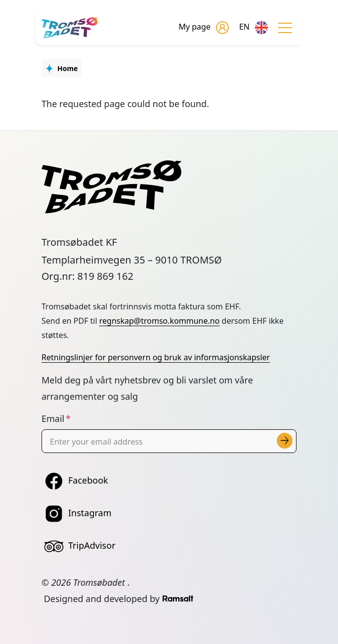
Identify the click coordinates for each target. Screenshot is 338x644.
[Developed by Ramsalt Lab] (178, 599)
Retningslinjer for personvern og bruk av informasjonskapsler (156, 357)
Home (67, 68)
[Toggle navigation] (285, 28)
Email (53, 418)
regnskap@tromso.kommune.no (160, 321)
